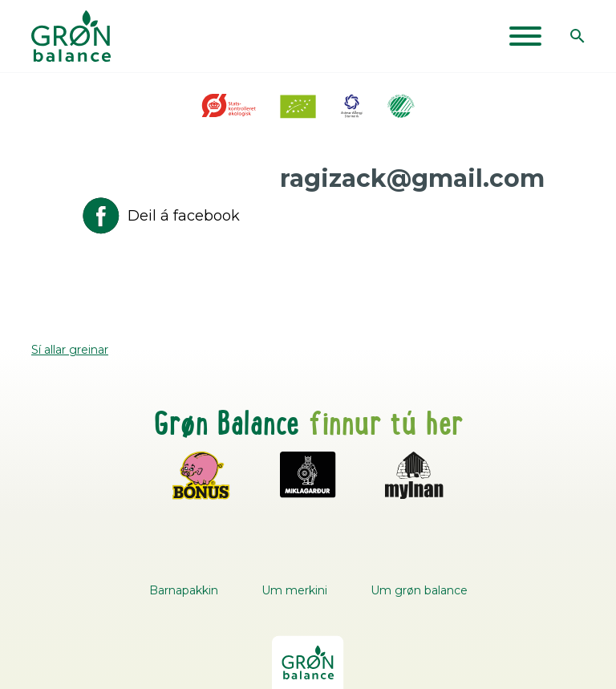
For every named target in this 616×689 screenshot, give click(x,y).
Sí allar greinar (70, 350)
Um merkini (294, 590)
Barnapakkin (184, 590)
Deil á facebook (160, 216)
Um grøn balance (419, 590)
